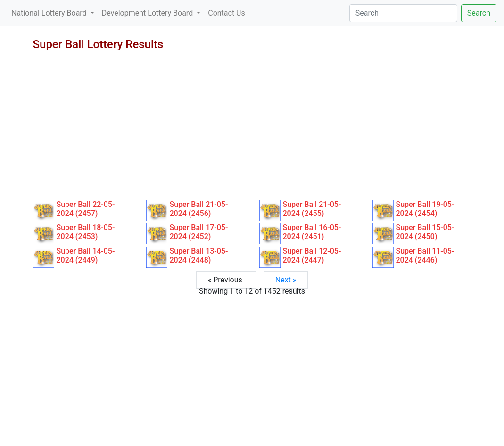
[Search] (403, 13)
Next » (286, 280)
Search (479, 13)
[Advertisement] (252, 129)
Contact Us (227, 13)
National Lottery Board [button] (50, 13)
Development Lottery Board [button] (148, 13)
